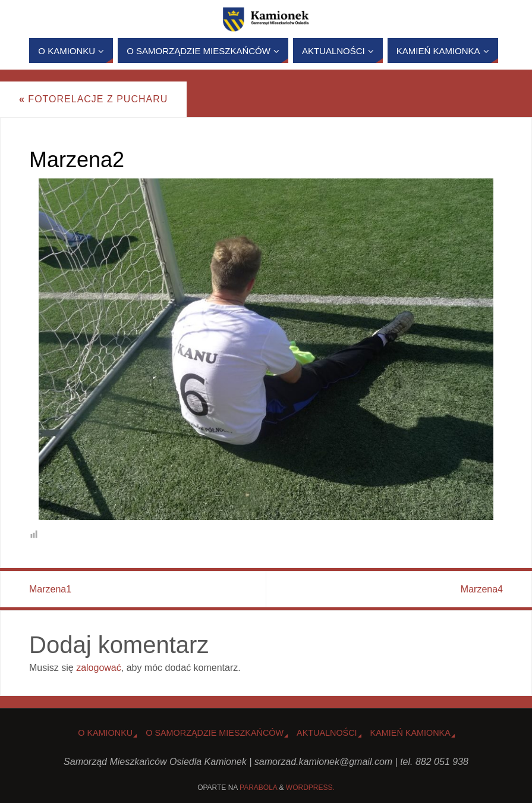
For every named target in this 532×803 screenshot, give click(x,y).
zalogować (99, 668)
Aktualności (327, 733)
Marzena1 (50, 589)
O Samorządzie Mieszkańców (215, 733)
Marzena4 (482, 589)
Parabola (258, 788)
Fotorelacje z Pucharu (93, 99)
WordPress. (310, 788)
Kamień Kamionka (410, 733)
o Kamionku (105, 733)
